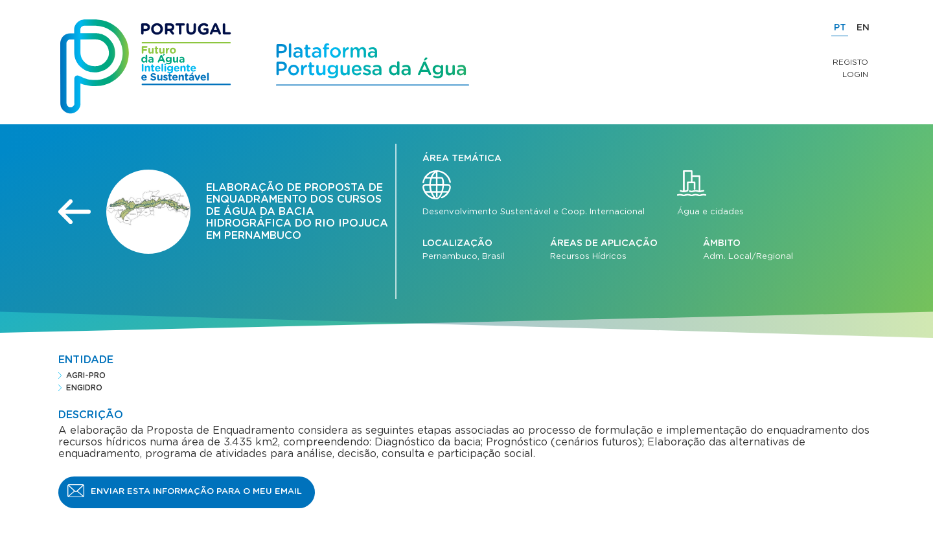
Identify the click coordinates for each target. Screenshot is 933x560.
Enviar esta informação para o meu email (196, 492)
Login (855, 74)
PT (840, 28)
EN (863, 28)
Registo (850, 62)
